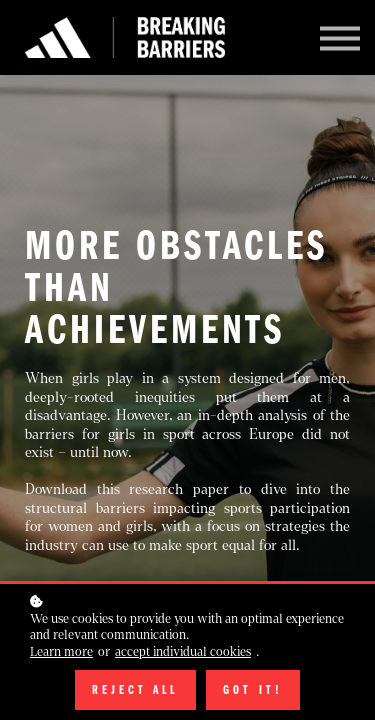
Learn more (61, 652)
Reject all (136, 690)
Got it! (253, 690)
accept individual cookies (183, 652)
